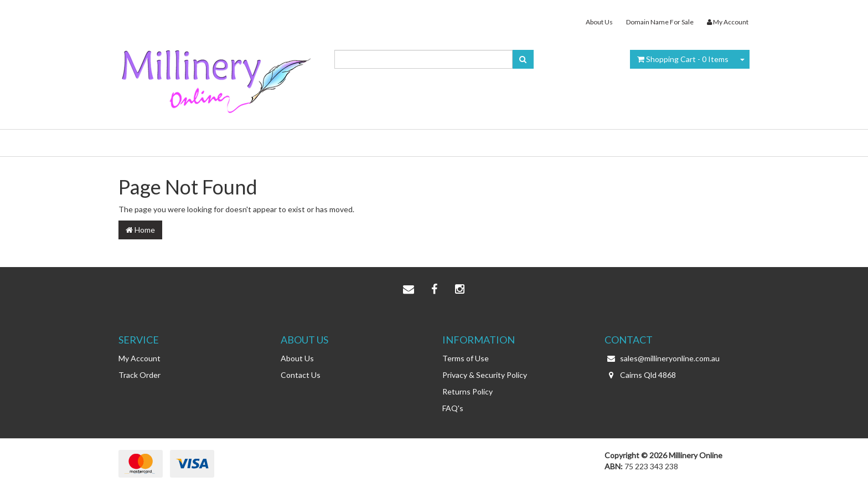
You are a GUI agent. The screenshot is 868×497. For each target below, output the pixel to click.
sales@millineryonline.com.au (662, 358)
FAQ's (453, 408)
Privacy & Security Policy (485, 375)
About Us (599, 22)
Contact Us (301, 375)
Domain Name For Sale (660, 22)
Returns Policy (467, 391)
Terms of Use (466, 358)
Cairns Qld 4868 (640, 375)
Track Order (139, 375)
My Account (139, 358)
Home (140, 230)
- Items (683, 59)
